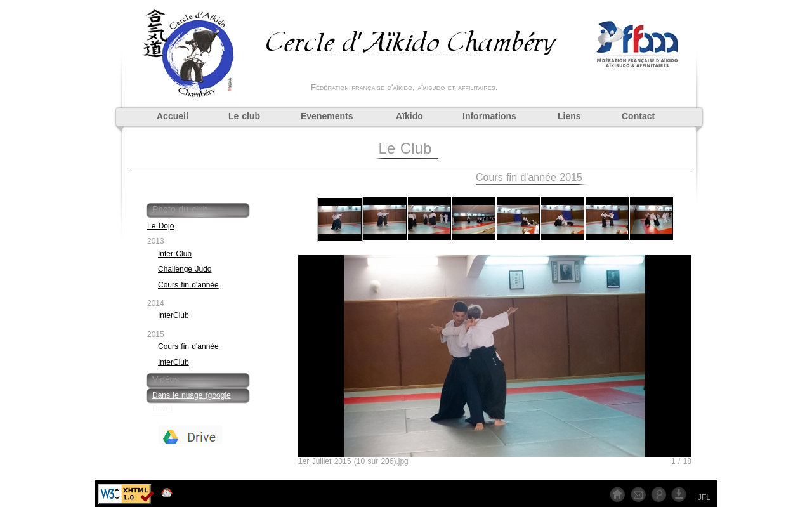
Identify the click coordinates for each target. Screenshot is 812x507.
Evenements (327, 116)
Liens (569, 116)
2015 (156, 334)
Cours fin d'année (188, 285)
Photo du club (180, 209)
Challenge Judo (185, 269)
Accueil (173, 116)
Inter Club (175, 254)
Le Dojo (160, 226)
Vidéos (166, 379)
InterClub (174, 315)
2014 (156, 303)
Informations (489, 116)
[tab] (200, 211)
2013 (156, 241)
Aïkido (409, 116)
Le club (244, 116)
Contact (638, 116)
